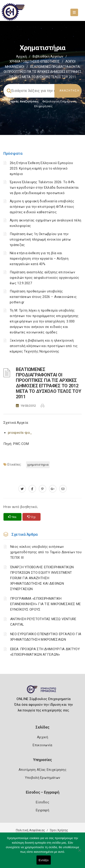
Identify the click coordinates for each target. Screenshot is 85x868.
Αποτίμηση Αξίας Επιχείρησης (42, 770)
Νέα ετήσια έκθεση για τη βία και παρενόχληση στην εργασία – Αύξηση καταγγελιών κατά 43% (39, 259)
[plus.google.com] (53, 489)
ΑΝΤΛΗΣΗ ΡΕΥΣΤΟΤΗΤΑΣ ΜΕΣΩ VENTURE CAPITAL (43, 622)
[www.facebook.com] (32, 489)
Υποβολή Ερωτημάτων (42, 778)
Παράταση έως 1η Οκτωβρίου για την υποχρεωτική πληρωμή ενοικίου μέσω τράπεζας (40, 239)
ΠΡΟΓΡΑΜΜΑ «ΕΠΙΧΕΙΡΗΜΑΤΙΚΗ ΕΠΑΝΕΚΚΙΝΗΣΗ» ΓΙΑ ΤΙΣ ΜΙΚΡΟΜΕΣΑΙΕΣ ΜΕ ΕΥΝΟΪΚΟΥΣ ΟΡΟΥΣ (45, 604)
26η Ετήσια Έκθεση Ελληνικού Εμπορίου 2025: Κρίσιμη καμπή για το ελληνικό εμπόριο (41, 168)
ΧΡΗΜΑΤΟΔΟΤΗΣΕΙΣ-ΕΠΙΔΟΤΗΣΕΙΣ (35, 61)
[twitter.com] (22, 489)
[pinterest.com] (42, 489)
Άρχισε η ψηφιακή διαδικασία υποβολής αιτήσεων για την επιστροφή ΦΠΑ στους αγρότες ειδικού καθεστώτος (42, 207)
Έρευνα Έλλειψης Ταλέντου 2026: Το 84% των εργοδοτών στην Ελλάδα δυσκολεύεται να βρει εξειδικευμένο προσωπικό (44, 188)
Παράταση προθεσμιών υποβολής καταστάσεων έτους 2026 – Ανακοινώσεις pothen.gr (43, 297)
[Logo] (42, 691)
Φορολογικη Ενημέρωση (59, 101)
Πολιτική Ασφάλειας (30, 830)
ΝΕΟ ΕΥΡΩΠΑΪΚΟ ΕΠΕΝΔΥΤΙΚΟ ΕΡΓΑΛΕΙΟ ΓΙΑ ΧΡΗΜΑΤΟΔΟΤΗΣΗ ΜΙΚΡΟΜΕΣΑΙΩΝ (46, 637)
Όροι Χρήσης (59, 830)
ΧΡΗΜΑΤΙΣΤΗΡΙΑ (38, 465)
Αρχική (21, 56)
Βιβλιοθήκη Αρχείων (48, 56)
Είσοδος (42, 802)
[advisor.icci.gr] (63, 489)
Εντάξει (44, 860)
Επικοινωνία (42, 745)
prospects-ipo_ (20, 433)
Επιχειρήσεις (44, 106)
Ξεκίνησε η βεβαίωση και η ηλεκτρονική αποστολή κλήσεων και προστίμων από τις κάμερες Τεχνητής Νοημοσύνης (44, 346)
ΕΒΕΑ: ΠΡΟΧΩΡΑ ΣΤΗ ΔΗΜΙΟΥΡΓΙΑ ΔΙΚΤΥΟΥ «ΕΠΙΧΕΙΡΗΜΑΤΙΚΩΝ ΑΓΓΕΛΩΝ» (45, 652)
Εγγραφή (42, 810)
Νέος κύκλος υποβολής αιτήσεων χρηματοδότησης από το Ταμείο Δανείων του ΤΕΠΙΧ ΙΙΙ (46, 552)
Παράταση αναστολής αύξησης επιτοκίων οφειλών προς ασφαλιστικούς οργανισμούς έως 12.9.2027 (44, 278)
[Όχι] (79, 853)
